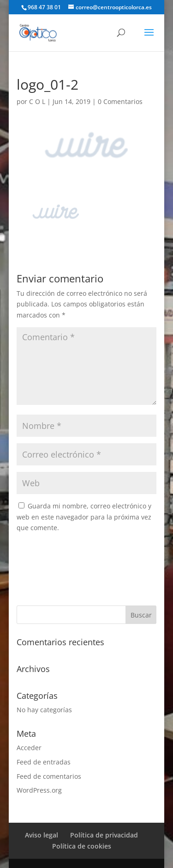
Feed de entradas (44, 762)
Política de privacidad (104, 835)
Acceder (29, 748)
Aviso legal (42, 835)
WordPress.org (39, 790)
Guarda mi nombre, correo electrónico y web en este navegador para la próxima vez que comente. (84, 517)
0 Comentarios (120, 101)
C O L (37, 101)
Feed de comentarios (49, 776)
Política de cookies (82, 846)
